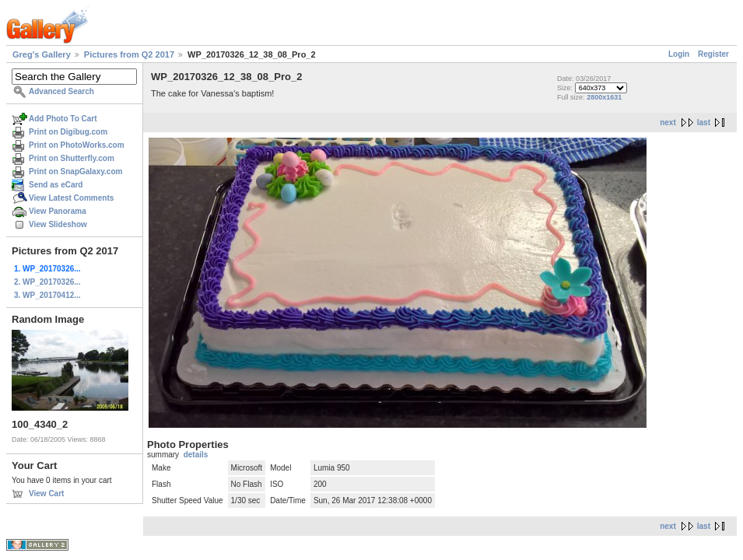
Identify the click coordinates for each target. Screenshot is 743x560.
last (704, 122)
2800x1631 (604, 97)
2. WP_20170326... (47, 282)
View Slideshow (58, 224)
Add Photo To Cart (63, 119)
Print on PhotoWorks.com (77, 145)
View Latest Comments (71, 198)
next (668, 122)
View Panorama (58, 211)
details (196, 455)
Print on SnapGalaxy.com (75, 171)
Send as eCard (56, 185)
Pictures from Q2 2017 (129, 54)
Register (713, 54)
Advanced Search (61, 91)
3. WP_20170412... (47, 295)
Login (679, 54)
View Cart (46, 493)
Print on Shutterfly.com (72, 158)
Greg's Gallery (42, 54)
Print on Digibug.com (68, 132)
